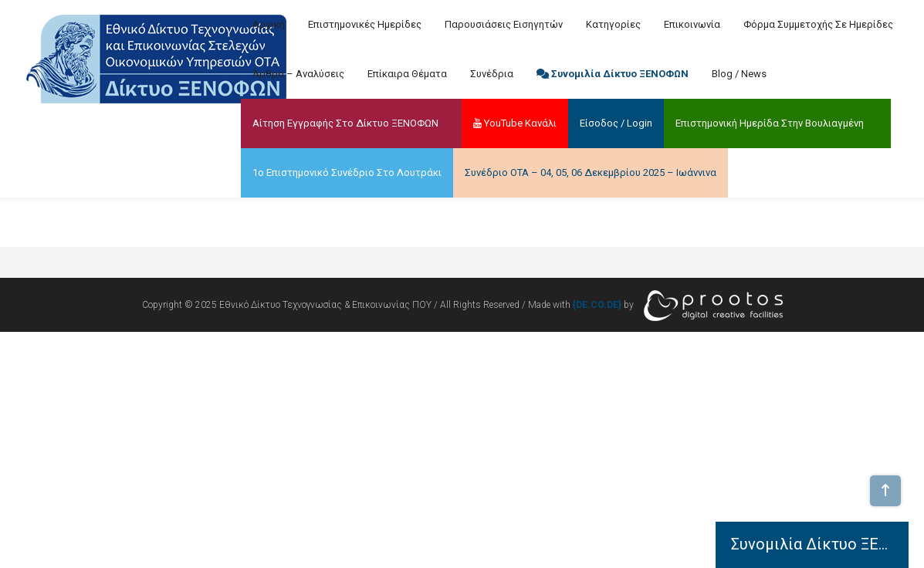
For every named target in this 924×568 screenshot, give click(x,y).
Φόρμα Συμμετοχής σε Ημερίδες (818, 24)
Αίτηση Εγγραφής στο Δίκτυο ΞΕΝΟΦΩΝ (345, 123)
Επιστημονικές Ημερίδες (365, 24)
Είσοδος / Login (616, 123)
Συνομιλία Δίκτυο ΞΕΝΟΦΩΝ (613, 74)
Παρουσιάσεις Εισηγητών (504, 24)
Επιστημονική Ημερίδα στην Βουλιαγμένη (770, 123)
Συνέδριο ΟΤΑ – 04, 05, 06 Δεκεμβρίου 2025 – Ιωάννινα (591, 172)
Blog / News (739, 74)
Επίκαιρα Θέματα (407, 74)
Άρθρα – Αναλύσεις (298, 74)
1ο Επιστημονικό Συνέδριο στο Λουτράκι (347, 172)
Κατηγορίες (613, 24)
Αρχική (269, 24)
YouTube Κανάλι (515, 123)
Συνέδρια (492, 74)
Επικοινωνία (692, 24)
